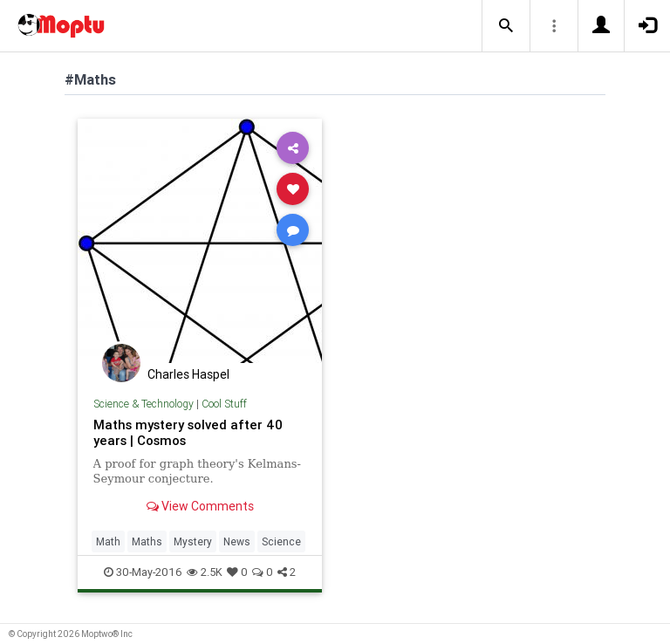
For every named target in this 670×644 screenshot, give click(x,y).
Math (108, 541)
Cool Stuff (224, 404)
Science (281, 541)
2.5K (205, 572)
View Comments (200, 506)
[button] (506, 26)
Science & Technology (144, 404)
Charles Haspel (188, 374)
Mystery (193, 541)
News (237, 541)
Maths (147, 541)
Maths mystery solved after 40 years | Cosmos (188, 432)
